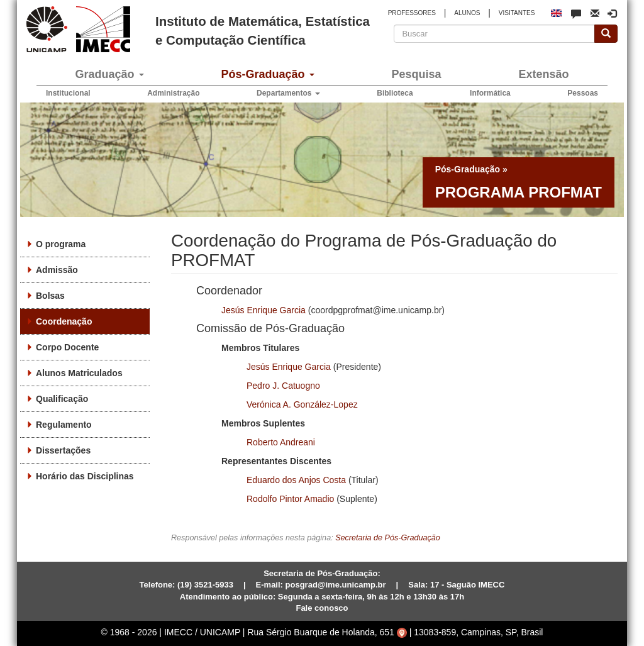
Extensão (543, 74)
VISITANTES (517, 13)
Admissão (57, 270)
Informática (490, 93)
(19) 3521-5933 (205, 585)
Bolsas (50, 296)
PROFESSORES (412, 13)
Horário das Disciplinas (85, 476)
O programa (61, 244)
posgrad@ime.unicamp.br (336, 585)
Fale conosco (322, 608)
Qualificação (62, 399)
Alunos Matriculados (79, 373)
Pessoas (583, 93)
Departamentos (288, 93)
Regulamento (64, 425)
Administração (173, 93)
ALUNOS (467, 13)
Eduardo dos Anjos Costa (296, 480)
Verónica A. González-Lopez (302, 404)
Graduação (109, 74)
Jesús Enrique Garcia (264, 310)
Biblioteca (395, 93)
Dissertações (63, 450)
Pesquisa (416, 74)
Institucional (68, 93)
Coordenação (64, 321)
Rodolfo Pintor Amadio (290, 499)
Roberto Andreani (281, 442)
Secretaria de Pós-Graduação (388, 538)
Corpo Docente (67, 347)
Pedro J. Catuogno (283, 386)
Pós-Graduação (267, 74)
